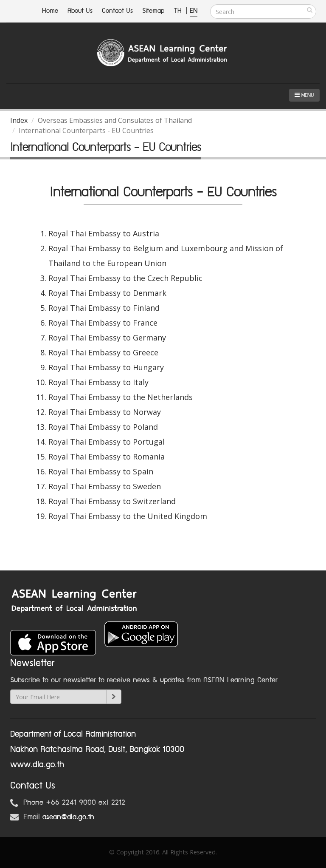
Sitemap (153, 11)
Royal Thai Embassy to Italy (98, 382)
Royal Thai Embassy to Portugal (107, 442)
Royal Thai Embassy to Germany (107, 338)
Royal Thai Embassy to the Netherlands (121, 397)
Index (19, 120)
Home (50, 11)
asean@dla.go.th (68, 817)
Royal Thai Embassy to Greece (103, 352)
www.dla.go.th (37, 765)
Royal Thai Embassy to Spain (101, 471)
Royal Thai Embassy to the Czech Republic (125, 278)
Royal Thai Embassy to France (103, 323)
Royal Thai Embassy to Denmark (107, 293)
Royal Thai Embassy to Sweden (105, 486)
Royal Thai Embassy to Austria (104, 233)
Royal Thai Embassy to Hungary (106, 367)
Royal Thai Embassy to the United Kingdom (128, 516)
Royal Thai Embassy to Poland (103, 427)
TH (179, 11)
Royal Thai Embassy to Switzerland (112, 501)
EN (194, 11)
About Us (80, 11)
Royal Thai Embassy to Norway (105, 412)
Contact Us (117, 11)
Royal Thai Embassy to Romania (107, 457)
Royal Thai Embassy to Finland (104, 308)
